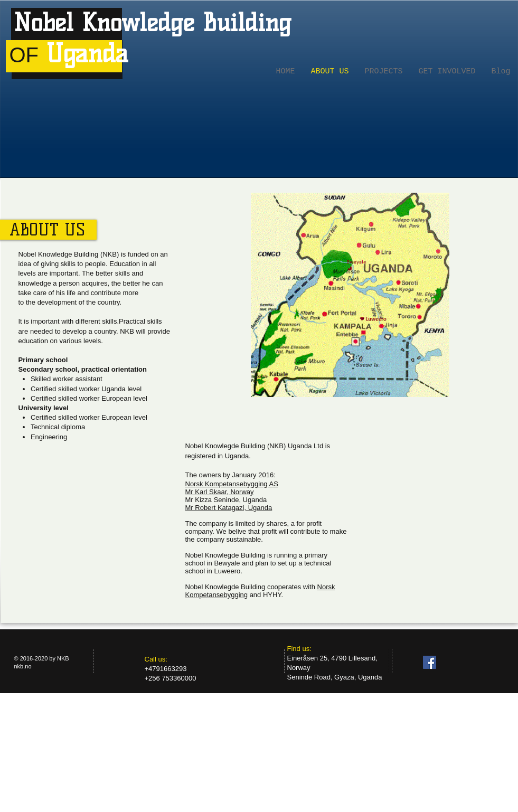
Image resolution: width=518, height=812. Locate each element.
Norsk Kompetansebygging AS (232, 484)
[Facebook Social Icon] (430, 662)
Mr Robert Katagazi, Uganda (229, 508)
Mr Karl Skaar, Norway (220, 492)
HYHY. (273, 595)
